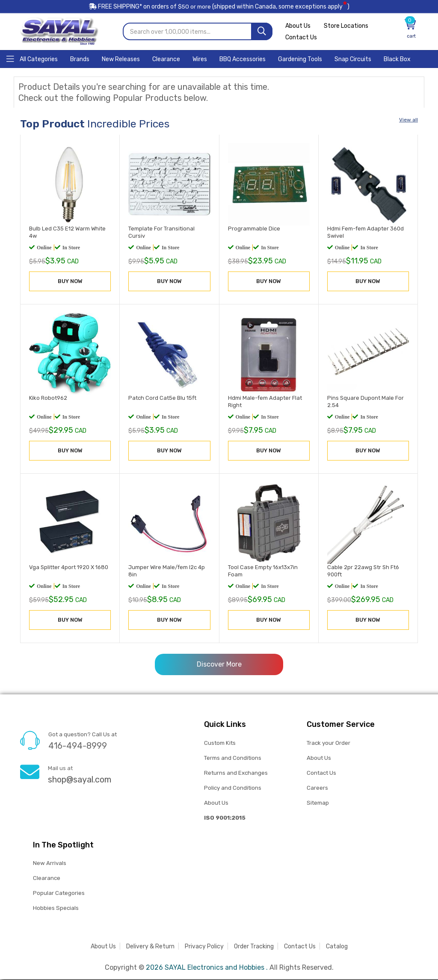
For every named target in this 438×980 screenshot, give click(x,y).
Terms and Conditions (233, 758)
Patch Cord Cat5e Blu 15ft (162, 398)
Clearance (47, 879)
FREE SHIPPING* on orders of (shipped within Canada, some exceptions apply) (219, 8)
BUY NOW (70, 282)
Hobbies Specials (56, 909)
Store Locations (347, 27)
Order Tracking (254, 947)
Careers (317, 788)
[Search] (262, 32)
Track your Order (328, 743)
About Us (298, 27)
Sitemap (318, 803)
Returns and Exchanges (236, 773)
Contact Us (301, 38)
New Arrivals (49, 864)
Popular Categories (59, 894)
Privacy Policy (204, 947)
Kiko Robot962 (48, 398)
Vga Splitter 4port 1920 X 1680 (69, 568)
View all (408, 121)
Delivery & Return (150, 947)
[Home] (32, 59)
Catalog (337, 947)
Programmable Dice (254, 229)
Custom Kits (220, 743)
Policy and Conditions (233, 788)
